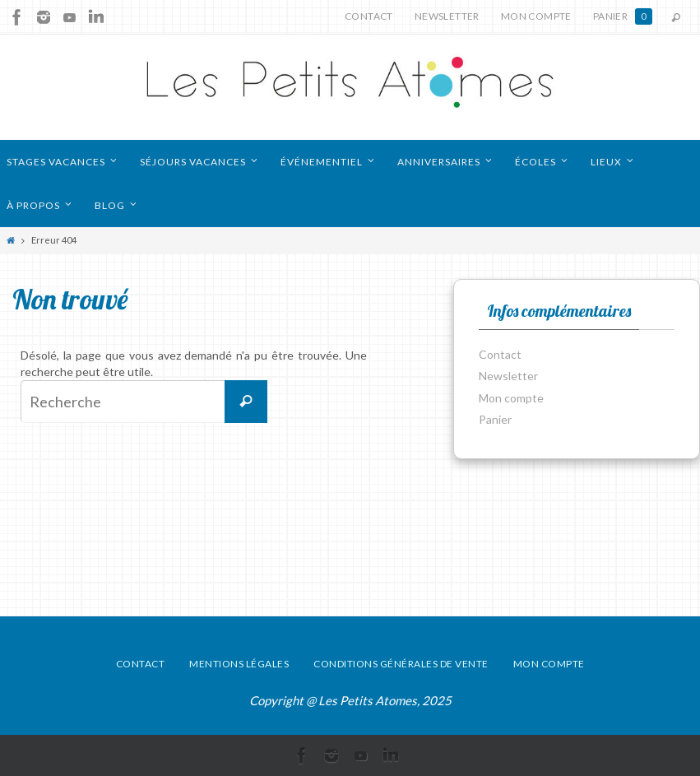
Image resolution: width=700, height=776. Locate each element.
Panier (623, 16)
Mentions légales (239, 664)
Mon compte (536, 16)
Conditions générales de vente (401, 664)
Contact (369, 16)
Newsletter (447, 16)
